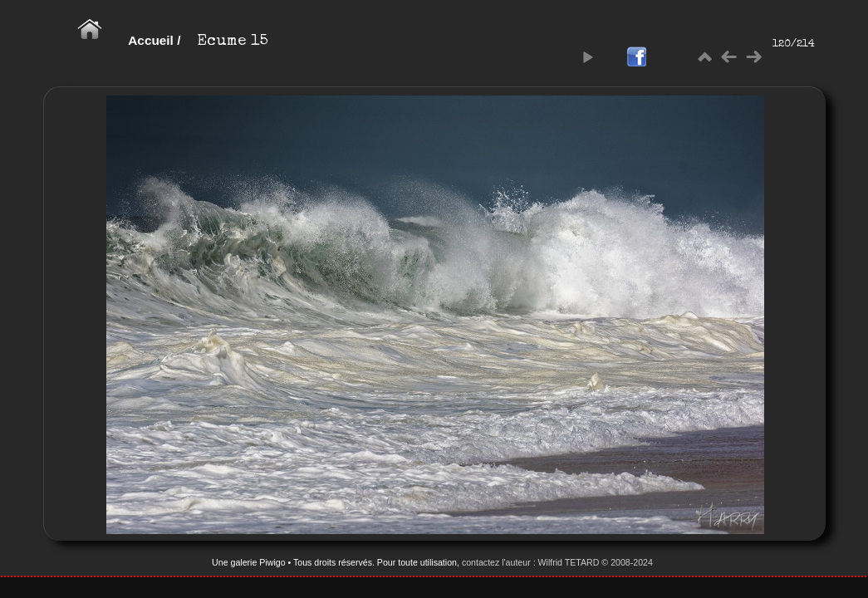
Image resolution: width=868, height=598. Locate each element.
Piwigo (272, 562)
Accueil (151, 40)
